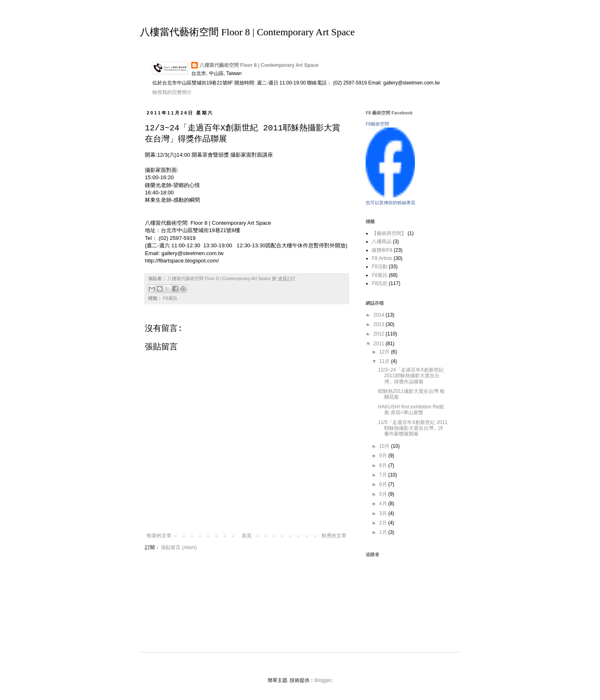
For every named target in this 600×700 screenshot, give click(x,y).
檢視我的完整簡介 (172, 92)
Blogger (323, 680)
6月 (384, 484)
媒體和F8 (382, 250)
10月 (385, 446)
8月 (384, 465)
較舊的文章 (334, 536)
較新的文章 (159, 536)
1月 (384, 532)
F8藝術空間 (377, 124)
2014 (380, 315)
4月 (384, 504)
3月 (384, 513)
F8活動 (380, 267)
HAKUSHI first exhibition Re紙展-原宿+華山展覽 (411, 410)
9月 (384, 456)
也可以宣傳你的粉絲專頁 (390, 203)
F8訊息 (380, 283)
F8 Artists (382, 258)
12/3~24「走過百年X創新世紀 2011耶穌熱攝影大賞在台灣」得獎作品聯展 (411, 376)
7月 (384, 475)
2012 (380, 334)
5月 (384, 494)
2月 (384, 523)
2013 (380, 324)
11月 (385, 361)
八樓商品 (382, 242)
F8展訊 (170, 298)
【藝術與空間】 (389, 233)
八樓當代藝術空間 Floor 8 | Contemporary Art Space (247, 32)
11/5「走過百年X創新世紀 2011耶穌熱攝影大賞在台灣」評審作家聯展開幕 (413, 428)
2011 (380, 344)
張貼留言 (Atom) (179, 547)
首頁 (247, 536)
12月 (385, 352)
